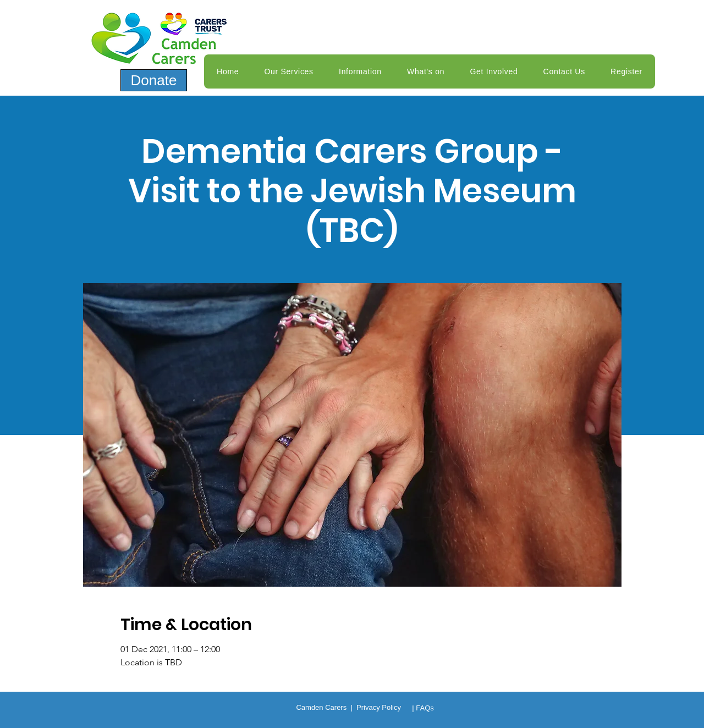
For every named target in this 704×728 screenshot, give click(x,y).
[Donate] (154, 80)
